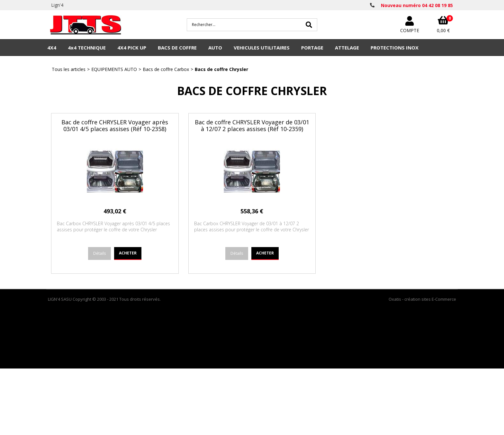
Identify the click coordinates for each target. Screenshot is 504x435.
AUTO (215, 48)
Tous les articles (69, 69)
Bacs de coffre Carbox (166, 69)
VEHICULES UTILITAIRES (262, 48)
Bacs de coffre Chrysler (221, 69)
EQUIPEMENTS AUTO (114, 69)
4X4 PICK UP (132, 48)
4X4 (52, 48)
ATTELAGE (347, 48)
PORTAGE (312, 48)
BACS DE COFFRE (177, 48)
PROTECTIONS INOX (395, 48)
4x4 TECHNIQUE (87, 48)
